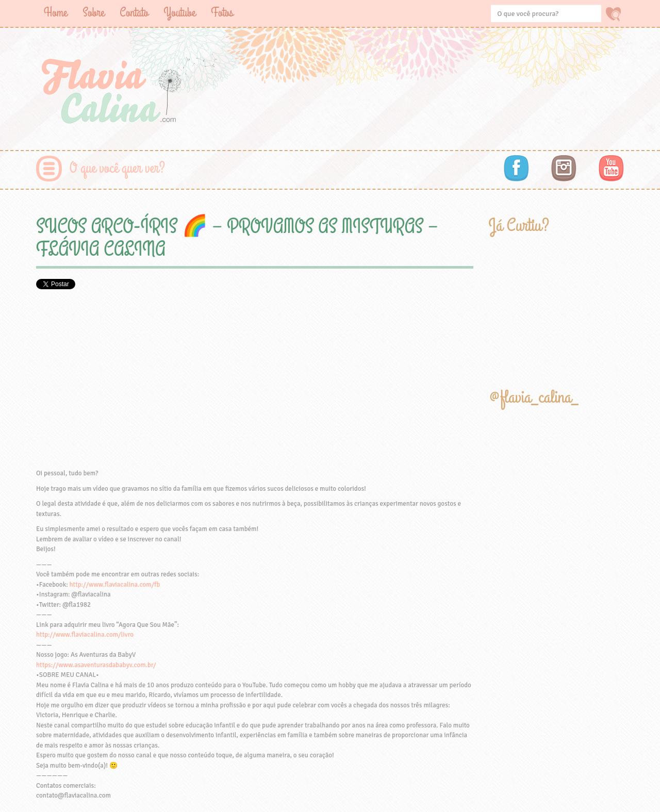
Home (55, 13)
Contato (134, 13)
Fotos (222, 13)
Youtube (179, 13)
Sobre (93, 13)
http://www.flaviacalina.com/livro (85, 635)
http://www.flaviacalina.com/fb (115, 585)
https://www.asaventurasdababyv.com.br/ (96, 665)
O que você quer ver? (117, 168)
